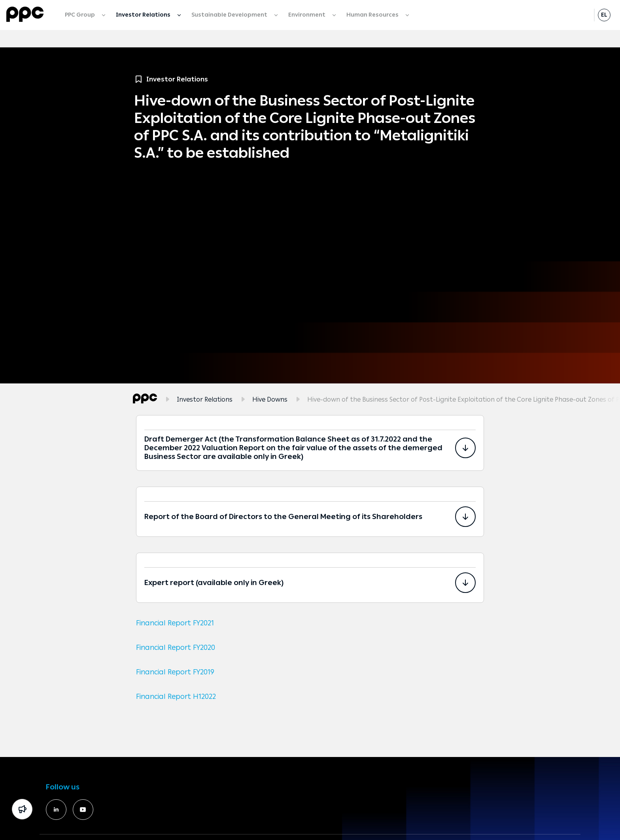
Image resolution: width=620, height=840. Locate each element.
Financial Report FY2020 (176, 647)
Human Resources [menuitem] (373, 15)
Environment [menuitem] (307, 15)
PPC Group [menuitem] (80, 15)
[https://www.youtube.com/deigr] (83, 810)
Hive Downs (270, 399)
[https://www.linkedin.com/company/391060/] (56, 810)
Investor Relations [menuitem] (144, 15)
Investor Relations (205, 399)
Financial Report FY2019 (175, 672)
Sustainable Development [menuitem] (230, 15)
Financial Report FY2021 (175, 623)
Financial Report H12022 (176, 697)
